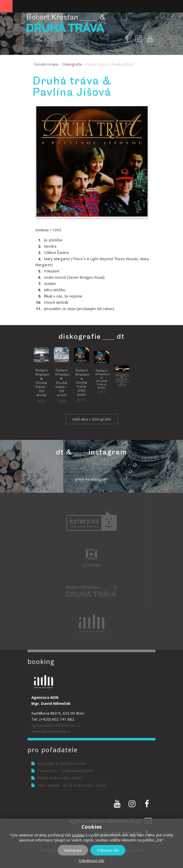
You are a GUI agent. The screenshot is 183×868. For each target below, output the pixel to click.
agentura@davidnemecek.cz (56, 725)
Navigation (6, 6)
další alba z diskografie (92, 425)
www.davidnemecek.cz (51, 731)
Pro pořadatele (53, 750)
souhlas (78, 835)
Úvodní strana (46, 64)
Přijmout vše (108, 850)
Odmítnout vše (92, 860)
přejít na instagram (92, 479)
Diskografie (72, 64)
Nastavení (73, 850)
